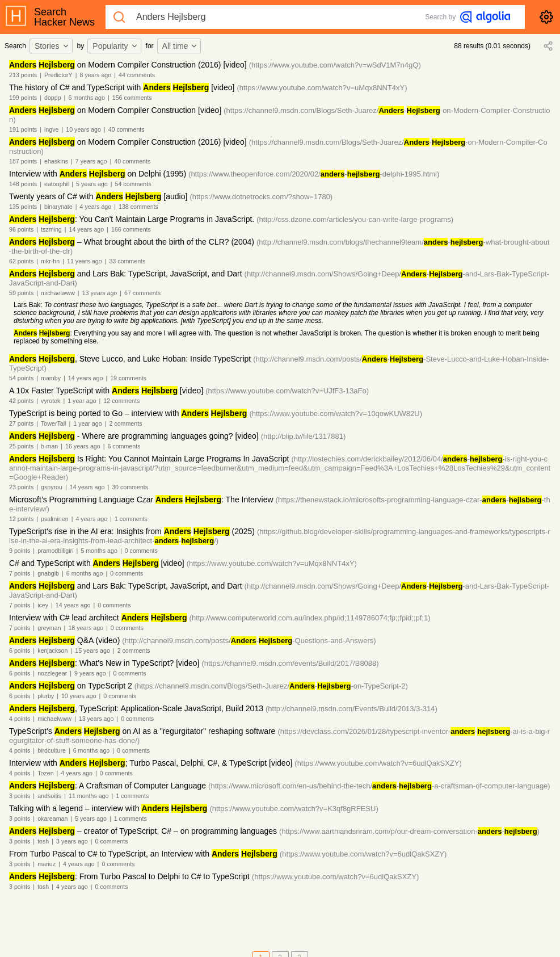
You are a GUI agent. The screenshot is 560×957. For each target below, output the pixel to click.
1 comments (131, 519)
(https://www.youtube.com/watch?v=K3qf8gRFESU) (294, 809)
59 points (21, 293)
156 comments (132, 98)
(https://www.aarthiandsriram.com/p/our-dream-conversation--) (409, 831)
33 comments (127, 261)
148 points (23, 184)
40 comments (127, 129)
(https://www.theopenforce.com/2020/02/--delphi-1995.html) (314, 174)
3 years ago (72, 841)
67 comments (142, 293)
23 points (21, 487)
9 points (20, 551)
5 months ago (99, 551)
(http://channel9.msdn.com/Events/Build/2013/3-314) (351, 709)
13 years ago (100, 293)
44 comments (137, 75)
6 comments (124, 446)
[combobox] (53, 46)
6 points (20, 650)
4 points (20, 719)
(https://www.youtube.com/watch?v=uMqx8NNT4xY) (322, 88)
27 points (21, 423)
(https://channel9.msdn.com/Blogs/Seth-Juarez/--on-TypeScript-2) (271, 686)
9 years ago (90, 673)
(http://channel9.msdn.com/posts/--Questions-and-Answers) (249, 641)
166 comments (131, 229)
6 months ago (87, 98)
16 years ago (83, 446)
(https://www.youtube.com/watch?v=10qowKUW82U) (336, 414)
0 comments (141, 551)
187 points (23, 161)
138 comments (138, 207)
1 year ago (82, 401)
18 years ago (86, 628)
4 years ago (96, 207)
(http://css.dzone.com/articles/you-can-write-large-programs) (355, 219)
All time (180, 46)
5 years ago (92, 184)
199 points (23, 98)
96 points (21, 229)
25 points (21, 446)
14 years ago (87, 229)
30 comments (130, 487)
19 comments (128, 378)
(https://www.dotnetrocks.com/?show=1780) (261, 197)
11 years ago (85, 261)
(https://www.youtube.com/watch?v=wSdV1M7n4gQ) (335, 65)
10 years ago (83, 129)
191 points (23, 129)
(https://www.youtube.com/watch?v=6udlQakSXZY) (378, 763)
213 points (23, 75)
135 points (23, 207)
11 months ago (89, 796)
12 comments (121, 401)
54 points (21, 378)
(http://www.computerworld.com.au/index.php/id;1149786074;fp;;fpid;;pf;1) (310, 618)
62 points (21, 261)
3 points (20, 796)
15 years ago (92, 650)
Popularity (115, 46)
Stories (52, 46)
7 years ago (91, 161)
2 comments (125, 423)
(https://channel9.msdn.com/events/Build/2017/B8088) (290, 663)
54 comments (133, 184)
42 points (21, 401)
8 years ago (96, 75)
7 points (20, 573)
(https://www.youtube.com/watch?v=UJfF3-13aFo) (287, 391)
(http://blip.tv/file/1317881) (304, 436)
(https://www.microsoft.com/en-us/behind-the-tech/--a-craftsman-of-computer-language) (379, 786)
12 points (21, 519)
